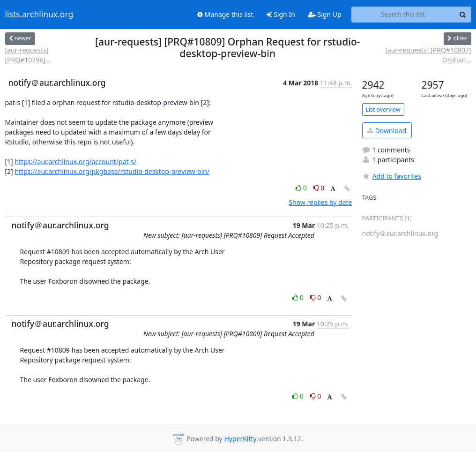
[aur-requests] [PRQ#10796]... (28, 55)
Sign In (281, 14)
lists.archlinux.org (39, 15)
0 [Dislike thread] (319, 188)
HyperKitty (240, 439)
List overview (383, 109)
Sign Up (325, 14)
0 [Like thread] (302, 188)
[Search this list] (403, 15)
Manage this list (225, 14)
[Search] (463, 15)
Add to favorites (392, 176)
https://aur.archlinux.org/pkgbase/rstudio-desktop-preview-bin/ (112, 171)
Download (387, 131)
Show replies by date (320, 202)
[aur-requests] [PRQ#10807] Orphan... (428, 55)
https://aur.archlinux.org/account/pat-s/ (75, 162)
